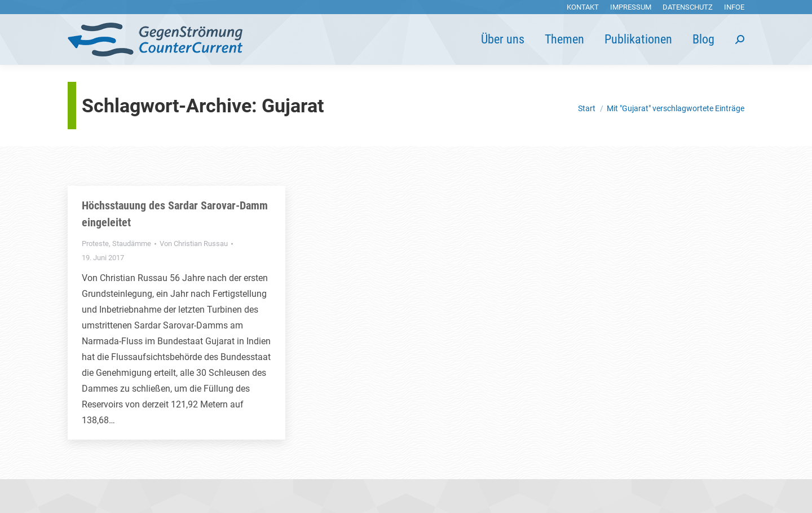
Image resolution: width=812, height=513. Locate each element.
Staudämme (132, 244)
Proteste (95, 244)
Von (194, 244)
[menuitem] (583, 7)
